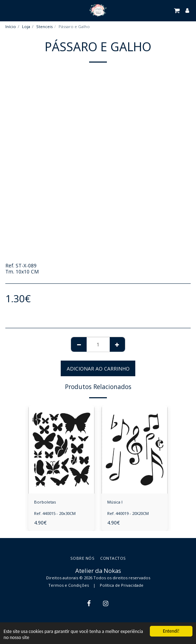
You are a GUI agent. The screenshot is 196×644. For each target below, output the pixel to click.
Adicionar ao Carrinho (98, 369)
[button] (8, 10)
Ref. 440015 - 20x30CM (55, 513)
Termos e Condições (69, 585)
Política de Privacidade (122, 585)
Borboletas (45, 502)
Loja (26, 26)
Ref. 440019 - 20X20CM (128, 513)
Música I (115, 502)
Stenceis (44, 26)
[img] (61, 449)
